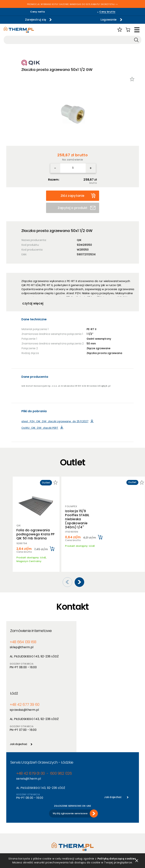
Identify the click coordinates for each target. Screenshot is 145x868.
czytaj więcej (33, 303)
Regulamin (13, 805)
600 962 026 (59, 706)
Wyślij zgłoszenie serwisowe (70, 746)
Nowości (45, 815)
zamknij (137, 860)
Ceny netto (38, 12)
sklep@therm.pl (21, 642)
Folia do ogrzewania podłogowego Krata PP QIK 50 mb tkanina (36, 534)
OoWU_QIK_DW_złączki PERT (40, 428)
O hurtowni (79, 805)
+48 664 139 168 (23, 637)
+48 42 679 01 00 (30, 706)
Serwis (76, 819)
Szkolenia (78, 815)
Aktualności (80, 810)
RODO (10, 819)
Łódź (81, 626)
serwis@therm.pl (28, 711)
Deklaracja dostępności (21, 824)
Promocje (45, 819)
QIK (79, 240)
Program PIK (47, 829)
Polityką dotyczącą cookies (117, 858)
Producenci (46, 810)
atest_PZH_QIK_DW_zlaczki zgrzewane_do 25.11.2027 (55, 421)
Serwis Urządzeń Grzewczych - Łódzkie (42, 695)
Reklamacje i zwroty (18, 838)
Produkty (45, 805)
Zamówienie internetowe (31, 626)
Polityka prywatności (19, 810)
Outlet (43, 824)
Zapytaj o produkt (77, 208)
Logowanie (107, 20)
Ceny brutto (107, 12)
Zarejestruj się (34, 20)
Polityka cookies (16, 815)
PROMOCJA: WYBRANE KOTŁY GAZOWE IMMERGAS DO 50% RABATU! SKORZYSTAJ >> (72, 4)
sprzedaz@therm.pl (90, 642)
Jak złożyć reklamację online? (20, 831)
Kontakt (77, 824)
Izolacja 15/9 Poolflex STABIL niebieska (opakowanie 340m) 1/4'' (77, 517)
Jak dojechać (85, 677)
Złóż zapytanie (78, 196)
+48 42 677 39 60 (90, 637)
